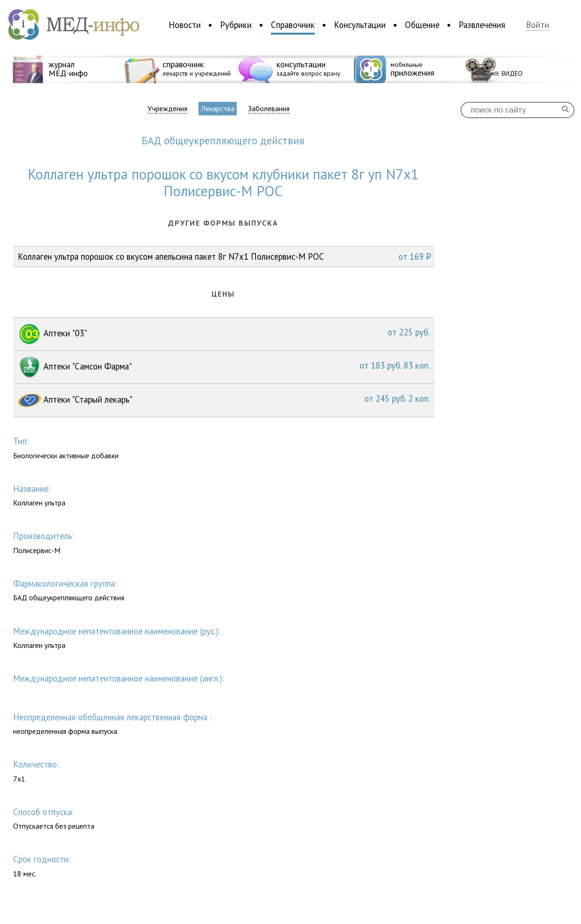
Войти (538, 25)
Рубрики (236, 25)
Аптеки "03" (224, 334)
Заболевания (269, 109)
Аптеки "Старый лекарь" (224, 400)
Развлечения (482, 25)
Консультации (360, 25)
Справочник (293, 25)
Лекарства (218, 108)
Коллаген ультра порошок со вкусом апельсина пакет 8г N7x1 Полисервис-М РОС (224, 256)
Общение (422, 25)
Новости (185, 25)
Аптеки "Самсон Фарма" (224, 367)
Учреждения (167, 109)
